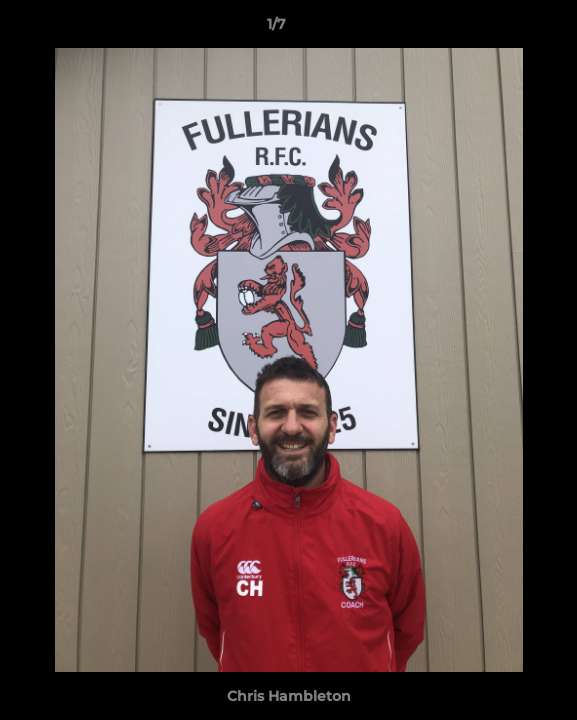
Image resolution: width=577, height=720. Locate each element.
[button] (505, 29)
